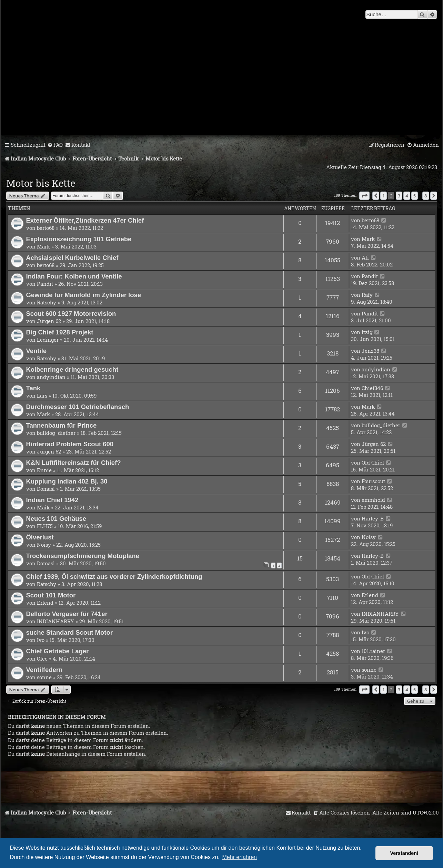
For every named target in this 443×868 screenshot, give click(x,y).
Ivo (41, 640)
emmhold (373, 500)
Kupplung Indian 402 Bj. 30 (67, 481)
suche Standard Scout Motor (69, 632)
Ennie (44, 470)
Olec (42, 659)
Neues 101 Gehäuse (56, 519)
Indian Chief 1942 (52, 500)
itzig (367, 332)
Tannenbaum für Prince (62, 425)
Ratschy (47, 302)
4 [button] (407, 196)
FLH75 (45, 526)
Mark (43, 246)
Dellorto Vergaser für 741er (67, 614)
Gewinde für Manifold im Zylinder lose (84, 295)
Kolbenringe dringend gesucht (72, 369)
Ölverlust (40, 537)
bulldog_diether (56, 433)
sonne (44, 677)
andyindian (51, 377)
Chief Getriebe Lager (58, 651)
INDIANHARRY (56, 621)
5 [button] (415, 196)
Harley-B (373, 518)
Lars (42, 396)
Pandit (45, 284)
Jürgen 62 (49, 321)
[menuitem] (55, 145)
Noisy (44, 545)
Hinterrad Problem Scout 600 (70, 444)
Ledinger (48, 340)
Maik (43, 507)
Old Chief (373, 462)
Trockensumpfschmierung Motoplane (83, 556)
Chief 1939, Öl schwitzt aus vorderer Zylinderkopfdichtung (114, 577)
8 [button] (426, 196)
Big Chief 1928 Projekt (60, 332)
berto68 (46, 228)
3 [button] (399, 196)
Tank (33, 388)
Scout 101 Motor (51, 595)
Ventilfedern (44, 670)
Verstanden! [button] (404, 853)
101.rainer (373, 651)
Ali (365, 257)
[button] (364, 196)
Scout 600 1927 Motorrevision (71, 314)
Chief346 (372, 388)
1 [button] (384, 196)
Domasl (46, 489)
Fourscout (373, 481)
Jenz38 (370, 351)
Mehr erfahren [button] (239, 857)
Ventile (37, 351)
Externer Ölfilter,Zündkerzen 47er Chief (85, 220)
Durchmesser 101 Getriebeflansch (78, 407)
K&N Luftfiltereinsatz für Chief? (74, 463)
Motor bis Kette (41, 183)
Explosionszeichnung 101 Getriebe (79, 239)
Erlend (45, 603)
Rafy (367, 295)
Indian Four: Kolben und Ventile (74, 276)
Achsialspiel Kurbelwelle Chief (72, 258)
